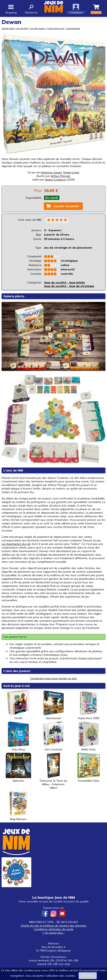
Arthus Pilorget (60, 176)
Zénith (18, 705)
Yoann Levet (71, 172)
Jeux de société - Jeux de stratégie (69, 286)
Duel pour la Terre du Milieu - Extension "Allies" (53, 771)
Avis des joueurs (37, 28)
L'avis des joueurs (17, 671)
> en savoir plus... (53, 933)
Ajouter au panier (66, 206)
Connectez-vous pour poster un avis (53, 678)
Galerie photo (8, 28)
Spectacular (53, 705)
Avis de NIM (22, 28)
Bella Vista (89, 736)
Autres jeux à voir (56, 28)
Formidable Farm (89, 768)
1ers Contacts (53, 736)
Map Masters (18, 806)
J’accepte (88, 976)
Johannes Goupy (51, 172)
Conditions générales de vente (53, 929)
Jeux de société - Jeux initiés (64, 282)
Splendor (18, 768)
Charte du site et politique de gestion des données (53, 926)
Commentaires (73, 28)
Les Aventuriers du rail (16, 544)
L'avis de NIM (13, 470)
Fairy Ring (18, 736)
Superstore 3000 (89, 705)
